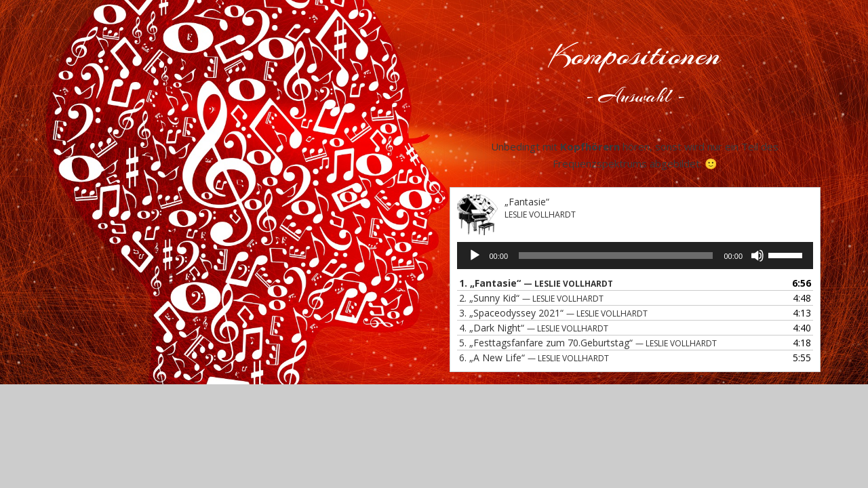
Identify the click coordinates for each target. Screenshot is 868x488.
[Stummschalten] (757, 256)
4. (534, 328)
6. (534, 358)
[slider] (616, 256)
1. (536, 283)
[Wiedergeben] (475, 256)
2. (531, 298)
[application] (635, 256)
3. (553, 313)
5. (588, 343)
